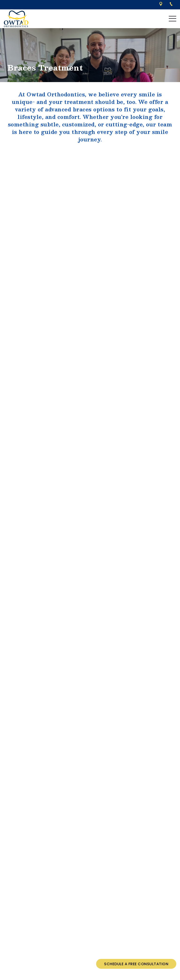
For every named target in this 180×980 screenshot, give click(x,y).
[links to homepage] (16, 19)
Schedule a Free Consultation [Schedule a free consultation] (136, 964)
